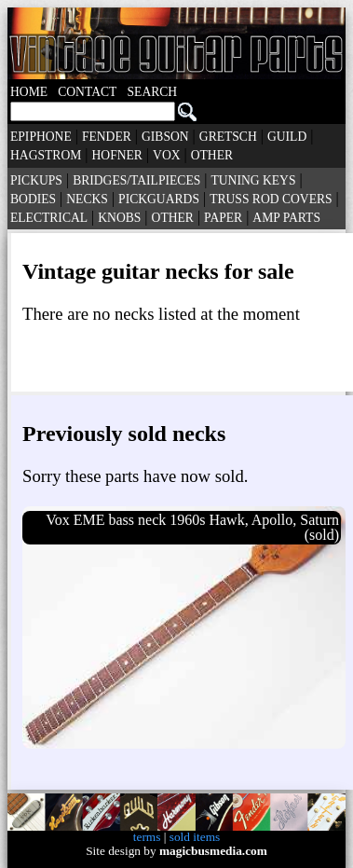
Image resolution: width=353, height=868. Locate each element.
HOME (29, 92)
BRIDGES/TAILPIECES (136, 180)
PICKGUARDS (159, 199)
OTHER (212, 155)
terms (147, 837)
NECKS (87, 199)
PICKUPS (36, 180)
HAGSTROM (46, 155)
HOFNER (117, 155)
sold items (195, 837)
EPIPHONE (41, 137)
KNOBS (119, 218)
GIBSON (165, 137)
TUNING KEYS (253, 180)
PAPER (223, 218)
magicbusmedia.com (213, 851)
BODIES (33, 199)
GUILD (287, 137)
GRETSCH (228, 137)
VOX (166, 155)
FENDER (107, 137)
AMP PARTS (286, 218)
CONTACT (87, 92)
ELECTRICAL (49, 218)
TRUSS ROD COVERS (271, 199)
